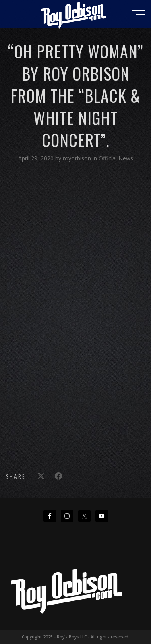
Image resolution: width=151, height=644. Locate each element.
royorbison (78, 158)
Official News (116, 158)
